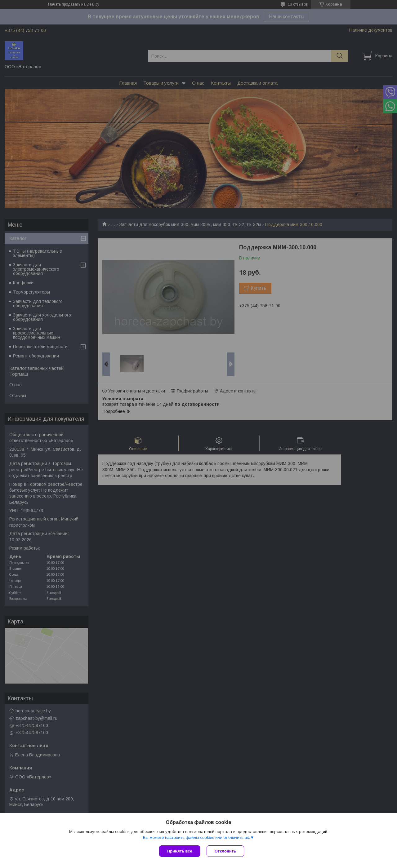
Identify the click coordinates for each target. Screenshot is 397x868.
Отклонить (225, 851)
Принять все (180, 851)
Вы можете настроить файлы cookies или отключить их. (196, 837)
